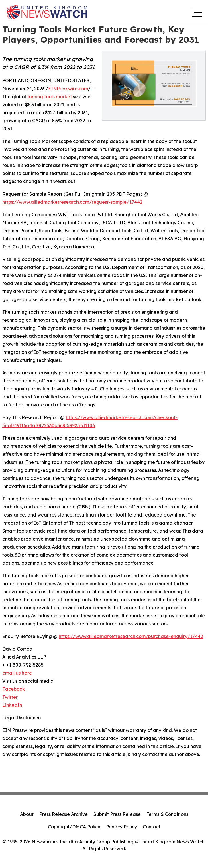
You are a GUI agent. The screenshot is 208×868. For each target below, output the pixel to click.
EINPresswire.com (68, 89)
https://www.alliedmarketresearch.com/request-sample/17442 (72, 202)
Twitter (10, 697)
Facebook (14, 689)
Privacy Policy (121, 827)
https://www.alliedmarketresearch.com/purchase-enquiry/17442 (131, 636)
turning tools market (50, 97)
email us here (17, 673)
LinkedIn (12, 705)
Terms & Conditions (167, 814)
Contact (152, 827)
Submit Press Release (117, 814)
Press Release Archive (63, 814)
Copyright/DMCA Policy (74, 827)
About (27, 814)
